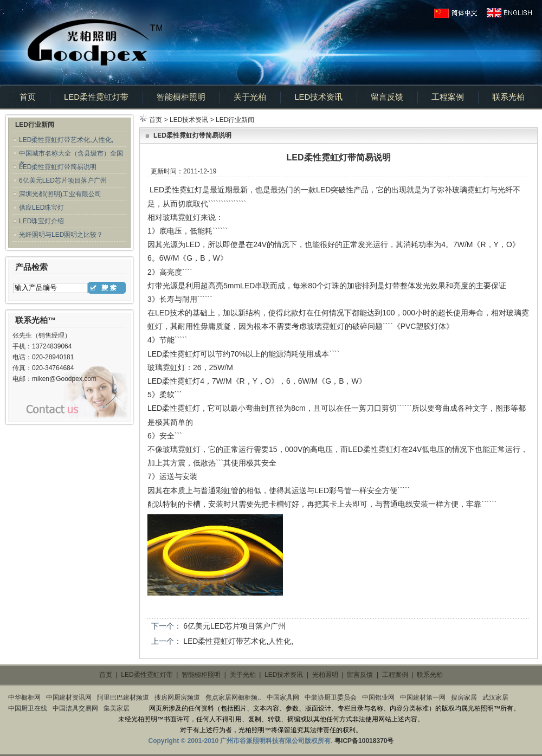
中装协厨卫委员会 (331, 697)
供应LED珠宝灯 (41, 208)
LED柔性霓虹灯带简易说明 (58, 167)
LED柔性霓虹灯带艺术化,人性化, (66, 140)
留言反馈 (387, 97)
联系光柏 (508, 97)
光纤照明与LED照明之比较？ (61, 235)
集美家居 (117, 708)
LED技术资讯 (318, 97)
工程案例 (448, 97)
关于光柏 (250, 97)
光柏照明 (325, 675)
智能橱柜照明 (181, 97)
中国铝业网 (378, 697)
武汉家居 (495, 697)
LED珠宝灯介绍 (41, 221)
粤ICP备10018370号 (364, 741)
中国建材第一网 (423, 697)
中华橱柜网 (24, 697)
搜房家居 (464, 697)
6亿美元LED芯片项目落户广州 (63, 180)
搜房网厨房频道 (177, 697)
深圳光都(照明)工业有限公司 (60, 194)
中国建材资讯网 (69, 697)
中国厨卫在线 (28, 708)
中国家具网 (283, 697)
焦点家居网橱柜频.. (233, 697)
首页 (28, 97)
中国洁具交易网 (75, 708)
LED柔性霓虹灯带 (96, 97)
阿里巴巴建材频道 (123, 697)
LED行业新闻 (235, 120)
